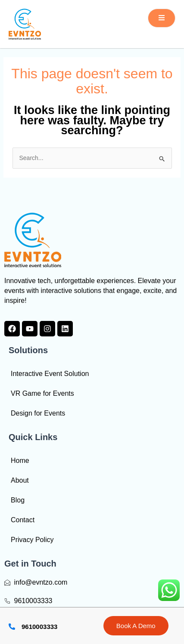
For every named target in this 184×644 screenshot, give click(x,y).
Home (20, 461)
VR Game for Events (42, 393)
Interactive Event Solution (50, 374)
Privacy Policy (32, 540)
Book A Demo (136, 626)
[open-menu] (162, 18)
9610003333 (39, 627)
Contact (23, 520)
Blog (18, 500)
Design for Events (38, 413)
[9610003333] (12, 627)
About (20, 480)
